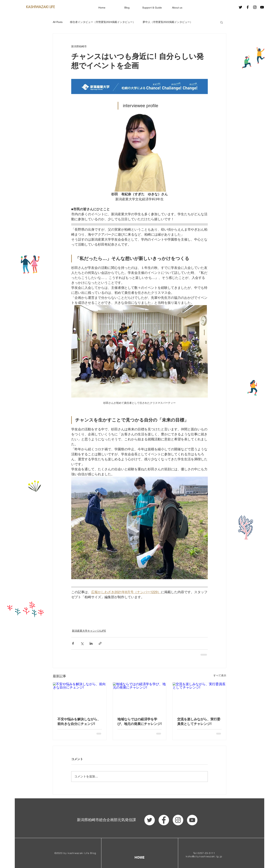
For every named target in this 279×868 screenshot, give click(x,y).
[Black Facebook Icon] (248, 7)
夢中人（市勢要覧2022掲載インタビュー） (168, 22)
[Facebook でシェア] (73, 643)
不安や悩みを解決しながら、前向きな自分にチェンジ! (79, 721)
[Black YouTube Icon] (262, 7)
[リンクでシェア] (100, 643)
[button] (222, 22)
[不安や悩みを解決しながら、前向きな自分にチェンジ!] (80, 697)
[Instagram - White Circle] (178, 820)
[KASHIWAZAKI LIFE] (40, 7)
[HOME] (139, 857)
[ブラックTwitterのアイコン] (240, 7)
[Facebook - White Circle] (164, 820)
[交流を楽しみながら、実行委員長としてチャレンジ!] (199, 697)
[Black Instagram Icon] (255, 7)
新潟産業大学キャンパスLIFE (89, 631)
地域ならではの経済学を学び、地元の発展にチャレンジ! (139, 721)
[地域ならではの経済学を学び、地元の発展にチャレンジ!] (140, 697)
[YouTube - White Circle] (192, 820)
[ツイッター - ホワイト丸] (150, 820)
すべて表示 (220, 675)
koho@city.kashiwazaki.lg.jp (204, 856)
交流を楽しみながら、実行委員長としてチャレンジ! (199, 721)
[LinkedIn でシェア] (91, 643)
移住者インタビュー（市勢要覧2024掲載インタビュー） (103, 22)
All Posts (58, 22)
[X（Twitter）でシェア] (82, 643)
